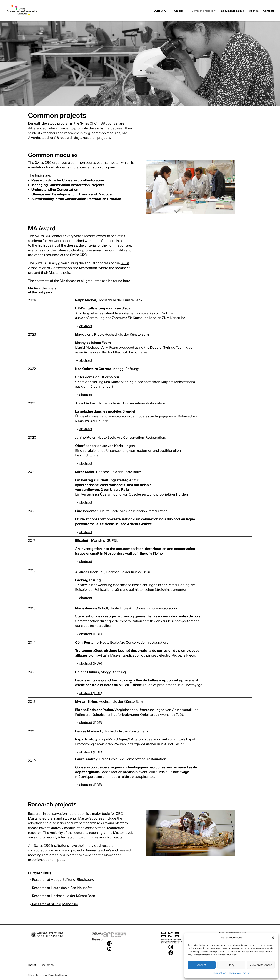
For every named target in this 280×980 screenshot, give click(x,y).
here (127, 281)
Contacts (269, 11)
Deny (231, 965)
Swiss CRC (160, 11)
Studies (179, 11)
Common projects (202, 11)
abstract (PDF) (91, 634)
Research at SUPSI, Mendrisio (55, 904)
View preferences (261, 965)
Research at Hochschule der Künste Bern (64, 896)
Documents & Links (233, 11)
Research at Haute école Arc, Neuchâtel (63, 888)
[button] (273, 938)
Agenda (254, 11)
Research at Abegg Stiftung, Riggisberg (63, 880)
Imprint (246, 973)
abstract (86, 326)
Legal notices (219, 973)
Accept (202, 965)
